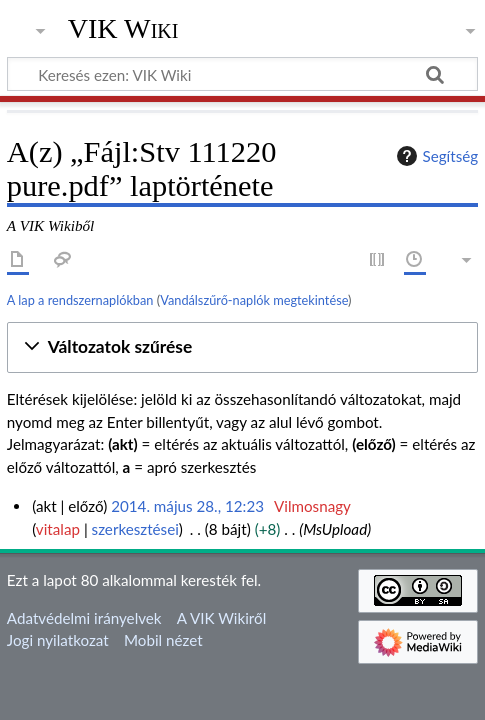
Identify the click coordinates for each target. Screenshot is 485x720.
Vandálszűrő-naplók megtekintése (254, 300)
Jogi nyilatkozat (58, 640)
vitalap (58, 529)
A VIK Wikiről (221, 618)
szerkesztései (135, 529)
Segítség (435, 156)
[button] (242, 347)
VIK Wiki (123, 29)
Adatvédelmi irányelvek (84, 618)
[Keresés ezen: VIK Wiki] (242, 74)
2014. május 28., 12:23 (187, 506)
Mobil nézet (163, 640)
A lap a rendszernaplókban (80, 300)
